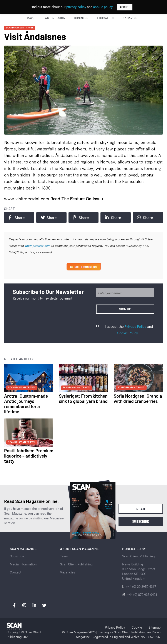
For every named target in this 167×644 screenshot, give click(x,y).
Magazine (130, 18)
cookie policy (103, 7)
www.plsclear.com (38, 246)
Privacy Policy (135, 326)
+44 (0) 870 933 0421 (142, 595)
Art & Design (55, 18)
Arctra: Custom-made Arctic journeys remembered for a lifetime (26, 404)
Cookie (137, 628)
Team (64, 556)
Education (105, 18)
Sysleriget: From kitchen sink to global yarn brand (83, 398)
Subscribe (141, 521)
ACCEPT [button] (125, 7)
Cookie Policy (127, 333)
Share (17, 217)
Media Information (23, 564)
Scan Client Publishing (76, 564)
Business (81, 18)
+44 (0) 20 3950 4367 (141, 587)
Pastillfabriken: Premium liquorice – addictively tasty (29, 456)
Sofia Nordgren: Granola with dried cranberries (138, 398)
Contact (16, 572)
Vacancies (68, 572)
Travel (31, 18)
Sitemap (154, 628)
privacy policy (76, 7)
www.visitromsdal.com (27, 199)
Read (141, 509)
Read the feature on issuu (77, 199)
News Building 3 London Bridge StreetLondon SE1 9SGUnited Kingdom (139, 572)
